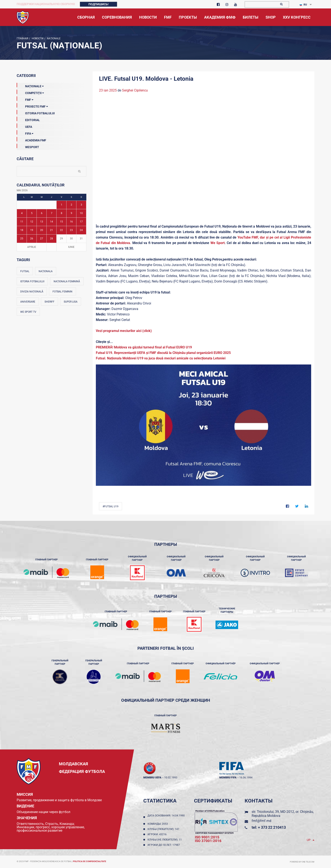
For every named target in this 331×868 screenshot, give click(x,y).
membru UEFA (152, 778)
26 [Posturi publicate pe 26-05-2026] (32, 239)
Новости (37, 38)
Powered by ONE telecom (302, 862)
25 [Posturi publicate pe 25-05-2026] (22, 239)
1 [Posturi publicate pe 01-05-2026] (62, 205)
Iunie (71, 247)
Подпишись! (98, 4)
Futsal (25, 271)
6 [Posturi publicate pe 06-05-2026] (42, 213)
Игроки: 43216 (158, 834)
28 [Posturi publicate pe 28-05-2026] (52, 239)
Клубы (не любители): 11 (165, 840)
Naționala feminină (67, 281)
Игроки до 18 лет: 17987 (164, 845)
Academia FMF (31, 139)
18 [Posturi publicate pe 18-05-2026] (22, 230)
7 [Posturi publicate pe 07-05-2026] (52, 213)
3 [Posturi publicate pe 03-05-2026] (81, 205)
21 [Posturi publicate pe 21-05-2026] (52, 230)
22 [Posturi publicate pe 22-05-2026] (61, 230)
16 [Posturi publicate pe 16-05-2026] (71, 222)
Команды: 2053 (158, 824)
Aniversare (28, 302)
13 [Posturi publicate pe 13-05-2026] (42, 222)
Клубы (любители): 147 (164, 829)
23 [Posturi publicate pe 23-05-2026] (71, 230)
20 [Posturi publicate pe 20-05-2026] (42, 230)
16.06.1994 (246, 778)
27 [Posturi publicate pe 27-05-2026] (42, 239)
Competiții (30, 92)
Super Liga (71, 302)
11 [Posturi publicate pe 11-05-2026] (22, 222)
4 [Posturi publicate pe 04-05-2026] (22, 213)
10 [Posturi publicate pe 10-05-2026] (81, 213)
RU (303, 5)
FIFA (25, 133)
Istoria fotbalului (32, 281)
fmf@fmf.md (261, 821)
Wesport (28, 146)
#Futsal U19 (111, 506)
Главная (22, 38)
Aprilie (32, 247)
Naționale (53, 38)
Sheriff (50, 302)
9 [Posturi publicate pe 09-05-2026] (71, 213)
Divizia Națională (32, 292)
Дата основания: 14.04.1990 (166, 817)
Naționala (46, 271)
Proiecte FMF (32, 106)
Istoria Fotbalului (36, 112)
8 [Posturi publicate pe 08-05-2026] (62, 213)
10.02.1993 (171, 778)
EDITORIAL (28, 119)
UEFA (24, 126)
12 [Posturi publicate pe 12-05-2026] (32, 222)
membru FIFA (228, 778)
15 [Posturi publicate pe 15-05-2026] (61, 222)
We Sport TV (28, 312)
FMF (25, 99)
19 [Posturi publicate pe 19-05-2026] (32, 230)
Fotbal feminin (62, 292)
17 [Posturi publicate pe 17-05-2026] (81, 222)
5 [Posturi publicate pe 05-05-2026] (32, 213)
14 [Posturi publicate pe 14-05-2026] (52, 222)
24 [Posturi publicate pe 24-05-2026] (81, 230)
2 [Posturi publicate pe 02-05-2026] (71, 205)
